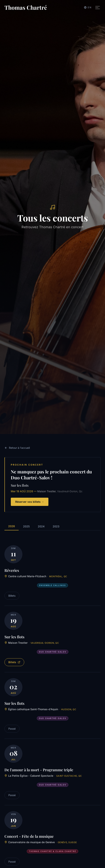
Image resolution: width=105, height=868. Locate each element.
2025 (26, 526)
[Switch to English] (88, 7)
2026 (12, 526)
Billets (14, 662)
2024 (41, 526)
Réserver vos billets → (30, 502)
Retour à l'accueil (17, 448)
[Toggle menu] (98, 8)
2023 (56, 526)
